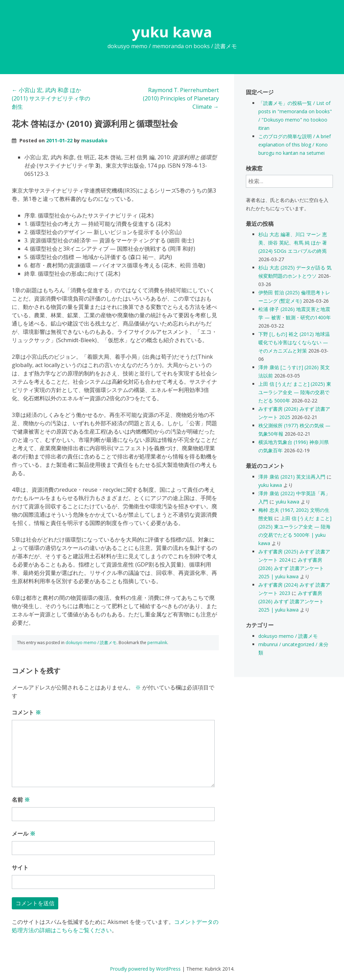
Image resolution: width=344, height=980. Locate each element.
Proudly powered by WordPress (145, 969)
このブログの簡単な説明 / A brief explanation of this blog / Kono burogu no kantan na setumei (295, 145)
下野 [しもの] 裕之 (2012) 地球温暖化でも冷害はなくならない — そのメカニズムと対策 (294, 342)
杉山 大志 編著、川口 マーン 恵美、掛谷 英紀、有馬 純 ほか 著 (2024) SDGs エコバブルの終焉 (293, 243)
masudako (94, 140)
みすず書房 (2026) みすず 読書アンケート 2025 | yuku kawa (291, 568)
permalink (157, 643)
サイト (20, 867)
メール (24, 834)
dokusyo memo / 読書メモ (91, 643)
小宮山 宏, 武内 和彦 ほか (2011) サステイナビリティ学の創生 (51, 98)
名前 (21, 800)
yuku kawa (172, 32)
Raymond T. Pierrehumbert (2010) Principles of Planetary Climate (181, 98)
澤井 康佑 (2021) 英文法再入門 (292, 477)
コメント (26, 712)
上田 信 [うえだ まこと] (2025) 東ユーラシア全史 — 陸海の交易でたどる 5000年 (295, 392)
